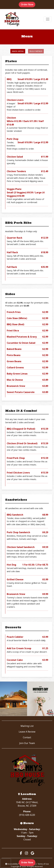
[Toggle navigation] (48, 19)
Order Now (28, 4)
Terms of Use (43, 864)
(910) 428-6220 (27, 815)
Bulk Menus (36, 51)
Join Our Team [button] (27, 743)
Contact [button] (27, 737)
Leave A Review (27, 732)
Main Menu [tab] (18, 51)
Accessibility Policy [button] (14, 864)
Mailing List (27, 726)
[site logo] (12, 19)
